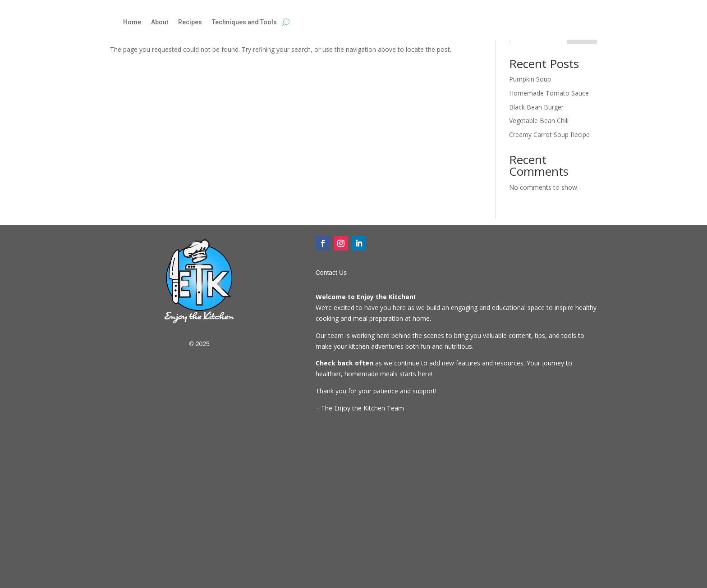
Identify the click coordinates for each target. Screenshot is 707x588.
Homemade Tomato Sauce (549, 93)
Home (132, 22)
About (160, 22)
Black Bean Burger (536, 107)
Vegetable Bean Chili (539, 121)
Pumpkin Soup (530, 79)
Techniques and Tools (244, 22)
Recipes (190, 22)
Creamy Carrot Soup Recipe (549, 134)
